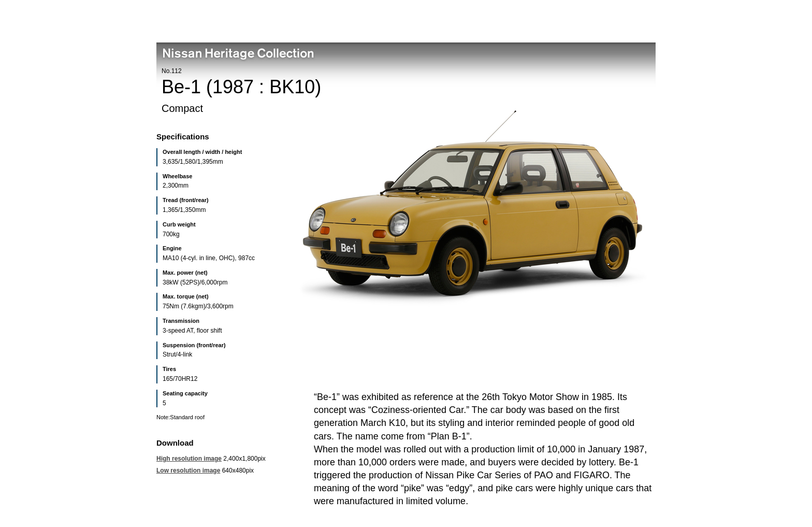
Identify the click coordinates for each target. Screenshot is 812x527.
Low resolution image (188, 471)
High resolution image (189, 459)
